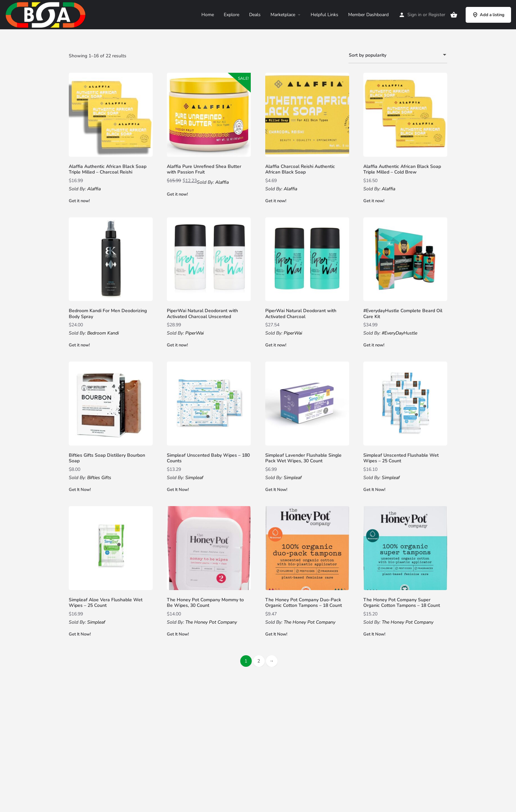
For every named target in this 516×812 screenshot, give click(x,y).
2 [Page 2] (259, 661)
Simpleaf (194, 478)
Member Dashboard (368, 15)
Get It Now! (80, 490)
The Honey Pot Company (211, 622)
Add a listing (488, 15)
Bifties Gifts (99, 478)
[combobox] (398, 55)
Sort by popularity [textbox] (394, 56)
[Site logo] (46, 14)
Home (208, 15)
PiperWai (194, 333)
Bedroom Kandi (103, 333)
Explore (232, 15)
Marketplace (283, 15)
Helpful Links (324, 15)
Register (437, 15)
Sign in (414, 15)
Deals (255, 15)
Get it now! (79, 201)
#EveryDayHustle (400, 333)
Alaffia (94, 189)
